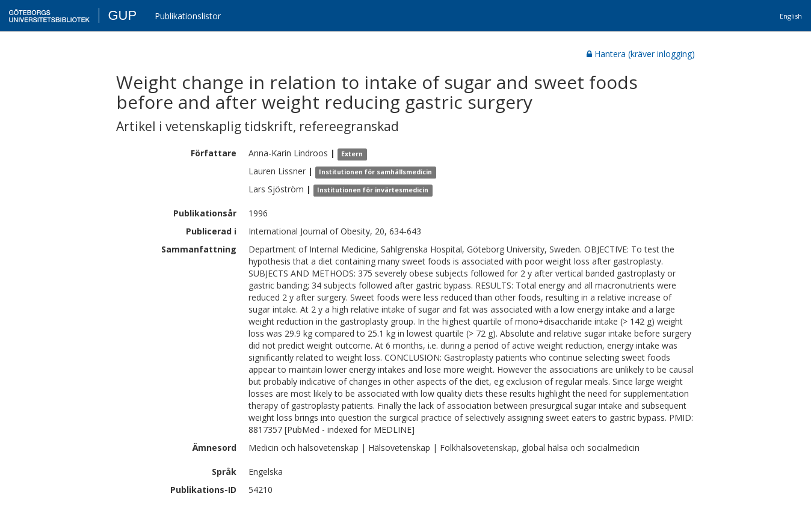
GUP (122, 15)
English (791, 16)
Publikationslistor (188, 16)
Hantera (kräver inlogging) (641, 54)
